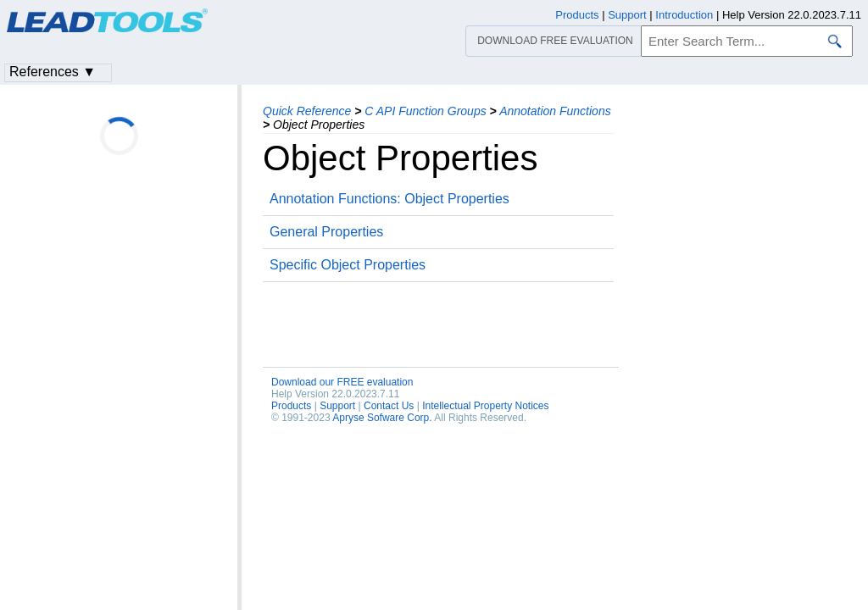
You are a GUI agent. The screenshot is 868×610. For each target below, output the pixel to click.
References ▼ (53, 72)
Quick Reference (307, 111)
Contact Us (389, 406)
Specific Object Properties (348, 265)
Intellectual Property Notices (485, 406)
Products (291, 406)
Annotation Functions (555, 111)
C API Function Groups (425, 111)
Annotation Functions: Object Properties (389, 199)
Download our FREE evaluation (342, 382)
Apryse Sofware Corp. (382, 418)
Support (337, 406)
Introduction (684, 15)
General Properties (326, 232)
